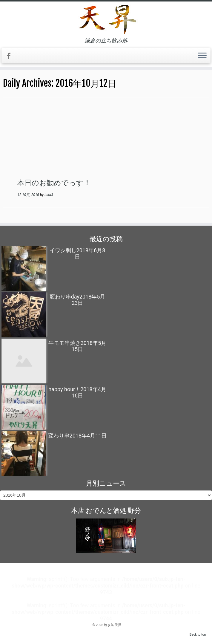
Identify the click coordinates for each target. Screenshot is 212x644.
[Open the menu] (202, 56)
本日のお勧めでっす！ (54, 183)
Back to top (198, 635)
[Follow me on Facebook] (11, 56)
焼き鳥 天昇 (113, 625)
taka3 (49, 195)
